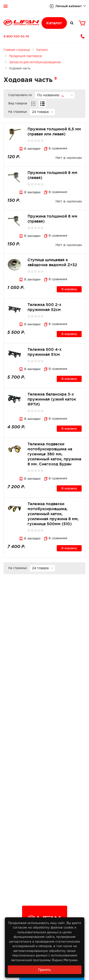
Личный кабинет (69, 6)
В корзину (69, 289)
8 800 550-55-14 (16, 36)
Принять (44, 970)
